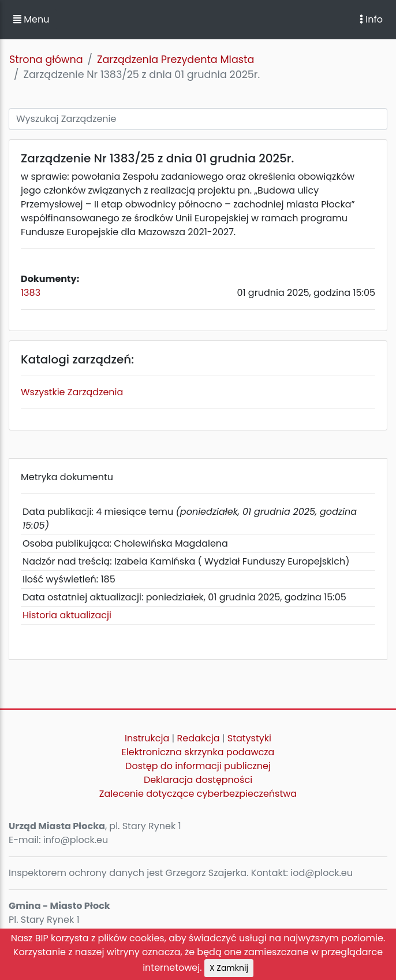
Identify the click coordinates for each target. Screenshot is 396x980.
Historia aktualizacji (67, 615)
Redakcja (199, 738)
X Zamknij (229, 968)
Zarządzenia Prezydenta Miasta (175, 60)
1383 (31, 293)
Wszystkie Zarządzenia (72, 392)
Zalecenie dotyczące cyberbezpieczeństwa (198, 794)
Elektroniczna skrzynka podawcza (198, 752)
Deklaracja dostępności (198, 780)
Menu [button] (31, 19)
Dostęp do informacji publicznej (198, 766)
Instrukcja (147, 738)
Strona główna (46, 60)
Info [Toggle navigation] (371, 19)
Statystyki (249, 738)
